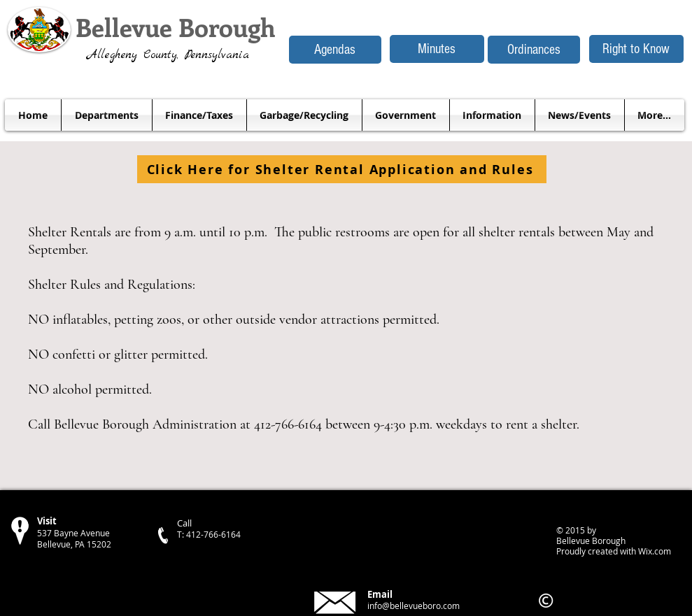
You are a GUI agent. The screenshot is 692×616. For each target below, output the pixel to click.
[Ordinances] (534, 50)
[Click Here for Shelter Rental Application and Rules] (342, 169)
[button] (107, 115)
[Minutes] (437, 49)
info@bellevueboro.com (414, 606)
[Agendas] (335, 50)
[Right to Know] (636, 49)
